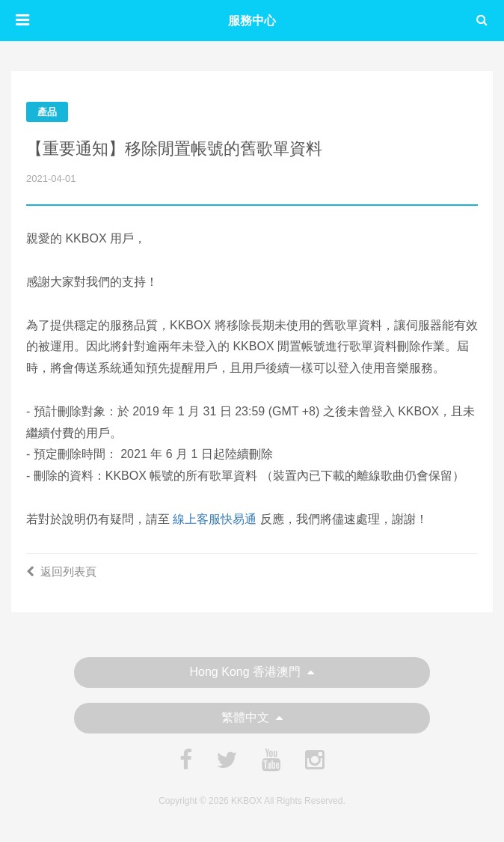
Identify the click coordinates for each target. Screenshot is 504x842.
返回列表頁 (61, 571)
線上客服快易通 (215, 519)
